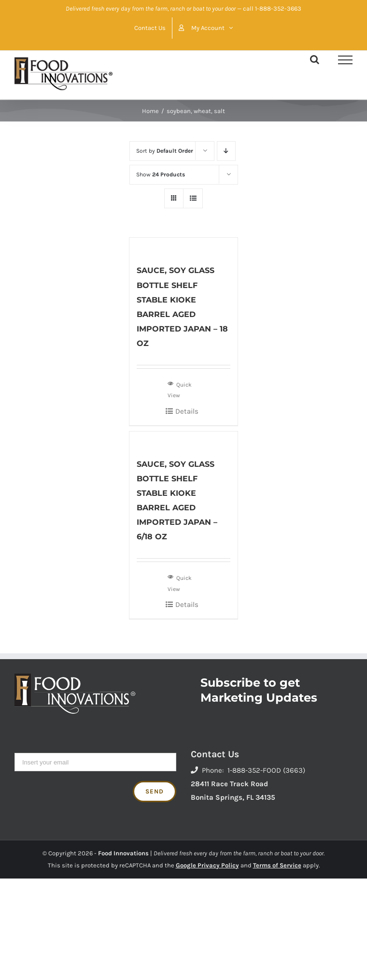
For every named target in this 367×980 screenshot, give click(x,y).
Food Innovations (123, 853)
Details (187, 411)
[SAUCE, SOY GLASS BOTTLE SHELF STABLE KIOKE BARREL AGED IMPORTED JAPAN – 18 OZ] (183, 246)
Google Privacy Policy (207, 865)
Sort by (165, 151)
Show (161, 174)
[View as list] (193, 198)
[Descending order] (226, 151)
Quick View (180, 389)
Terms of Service (277, 865)
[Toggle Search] (315, 59)
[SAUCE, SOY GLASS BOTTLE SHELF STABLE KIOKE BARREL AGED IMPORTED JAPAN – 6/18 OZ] (183, 440)
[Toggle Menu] (345, 60)
